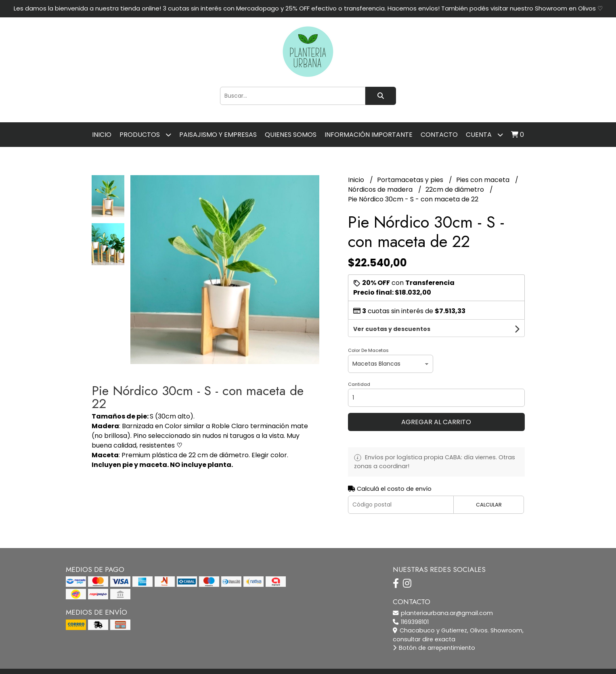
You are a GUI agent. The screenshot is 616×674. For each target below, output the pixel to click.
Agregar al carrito (436, 405)
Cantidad (359, 367)
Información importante (369, 135)
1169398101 (411, 605)
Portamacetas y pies (411, 180)
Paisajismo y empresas (218, 135)
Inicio (102, 135)
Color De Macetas (368, 333)
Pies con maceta (484, 180)
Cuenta (484, 135)
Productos (145, 135)
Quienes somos (291, 135)
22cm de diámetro (456, 189)
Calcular (489, 488)
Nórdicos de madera (381, 189)
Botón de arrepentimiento (434, 631)
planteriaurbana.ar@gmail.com (443, 596)
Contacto (439, 135)
